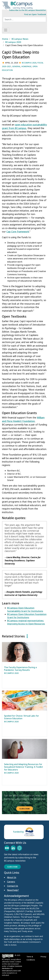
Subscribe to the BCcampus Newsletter (28, 10)
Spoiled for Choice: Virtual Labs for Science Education (21, 717)
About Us (12, 877)
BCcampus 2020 (29, 63)
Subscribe (25, 809)
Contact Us (13, 886)
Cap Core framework (18, 232)
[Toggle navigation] (6, 30)
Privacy (44, 957)
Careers (11, 882)
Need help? (13, 890)
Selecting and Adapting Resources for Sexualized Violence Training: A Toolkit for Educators (23, 767)
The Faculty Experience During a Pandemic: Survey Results (20, 669)
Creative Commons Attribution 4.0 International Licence (12, 968)
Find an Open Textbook (35, 14)
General (16, 66)
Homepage (26, 66)
